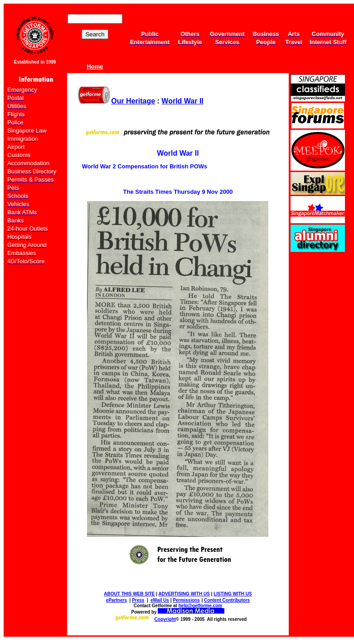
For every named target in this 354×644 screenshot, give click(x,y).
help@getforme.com (200, 606)
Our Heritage (133, 101)
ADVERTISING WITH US (184, 594)
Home (95, 66)
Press (138, 600)
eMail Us (160, 600)
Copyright (165, 619)
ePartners (116, 600)
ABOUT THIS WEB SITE (129, 594)
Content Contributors (227, 600)
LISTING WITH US (233, 594)
